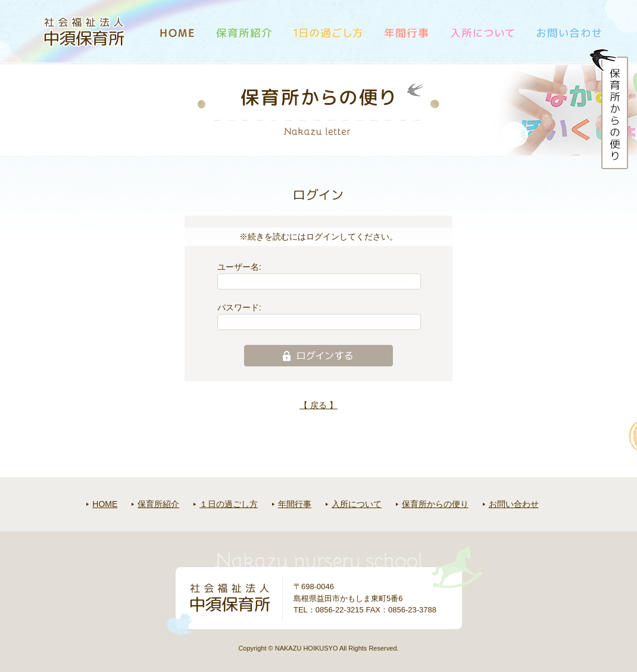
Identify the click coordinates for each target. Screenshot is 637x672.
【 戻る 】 (318, 405)
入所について (357, 504)
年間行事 (295, 504)
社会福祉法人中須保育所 (85, 32)
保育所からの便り (435, 504)
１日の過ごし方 (229, 504)
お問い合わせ (514, 504)
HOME (105, 504)
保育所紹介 (158, 504)
